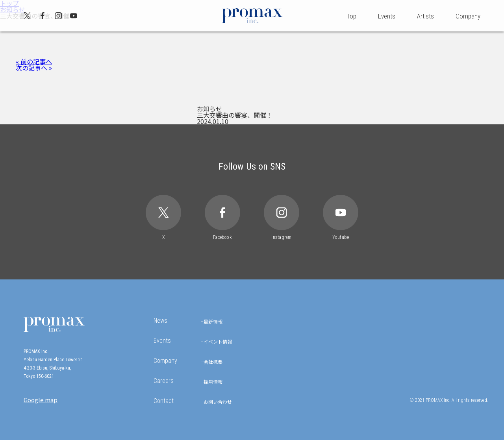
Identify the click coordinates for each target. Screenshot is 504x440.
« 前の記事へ (34, 61)
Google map (41, 400)
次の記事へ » (34, 68)
